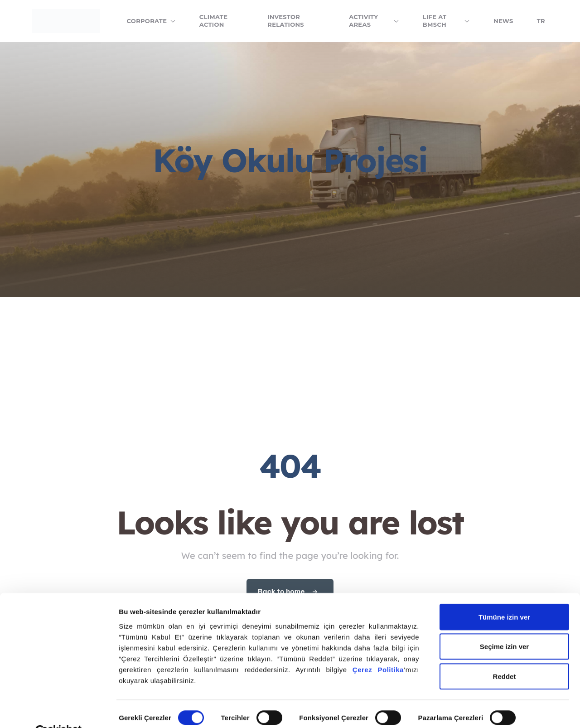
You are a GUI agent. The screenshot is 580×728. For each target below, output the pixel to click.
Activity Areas (374, 21)
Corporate (151, 21)
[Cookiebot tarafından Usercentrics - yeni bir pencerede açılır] (59, 710)
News (503, 21)
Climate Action (213, 21)
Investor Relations (286, 21)
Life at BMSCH (446, 21)
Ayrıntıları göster (146, 710)
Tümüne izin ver (504, 595)
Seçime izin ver (504, 625)
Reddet (505, 655)
